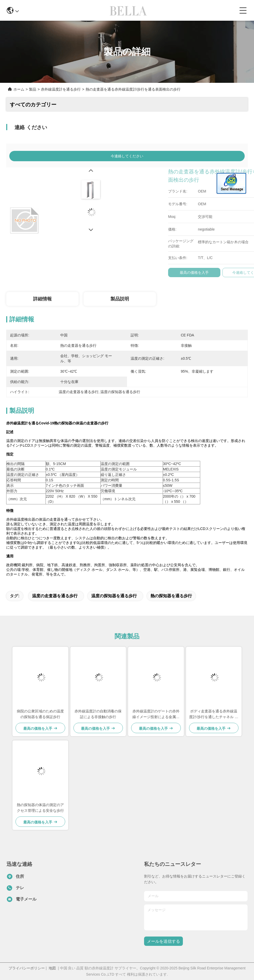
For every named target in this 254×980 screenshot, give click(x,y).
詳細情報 (42, 299)
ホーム (19, 89)
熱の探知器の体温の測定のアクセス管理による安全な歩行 (40, 808)
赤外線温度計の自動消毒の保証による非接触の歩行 (98, 714)
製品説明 (120, 299)
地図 (52, 968)
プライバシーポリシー (27, 968)
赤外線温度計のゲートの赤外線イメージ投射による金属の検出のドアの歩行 (156, 714)
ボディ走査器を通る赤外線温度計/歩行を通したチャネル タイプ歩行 (214, 714)
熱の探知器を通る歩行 (171, 596)
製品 (33, 89)
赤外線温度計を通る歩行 (61, 89)
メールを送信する (163, 941)
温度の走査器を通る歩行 (55, 596)
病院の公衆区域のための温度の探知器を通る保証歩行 (40, 714)
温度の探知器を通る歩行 (114, 596)
